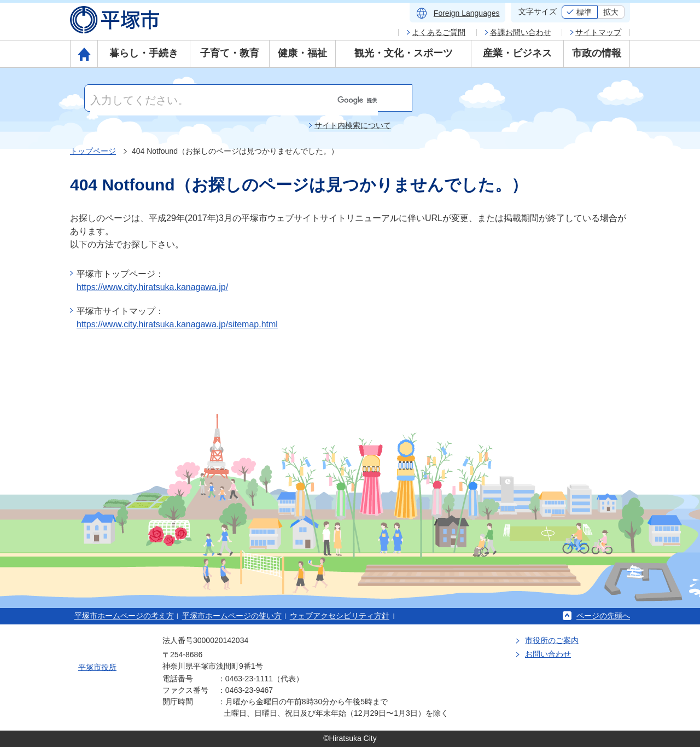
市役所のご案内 (552, 640)
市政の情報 (597, 53)
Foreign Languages (467, 13)
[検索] (234, 100)
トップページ (93, 151)
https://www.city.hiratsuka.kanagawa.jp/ (152, 287)
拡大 (611, 12)
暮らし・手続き (144, 53)
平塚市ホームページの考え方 (124, 616)
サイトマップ (598, 32)
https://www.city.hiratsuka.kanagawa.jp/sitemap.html (177, 324)
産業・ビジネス (517, 53)
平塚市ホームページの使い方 (232, 616)
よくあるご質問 (439, 32)
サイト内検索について (353, 125)
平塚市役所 (97, 667)
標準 (584, 12)
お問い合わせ (548, 654)
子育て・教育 (230, 53)
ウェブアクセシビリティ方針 (340, 616)
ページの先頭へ (603, 616)
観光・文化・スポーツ (404, 53)
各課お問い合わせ (521, 32)
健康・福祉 (302, 53)
